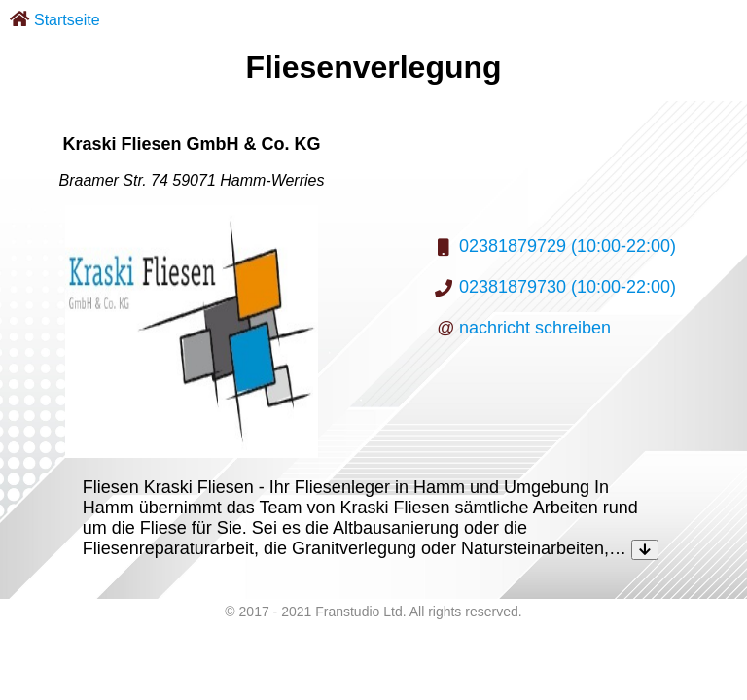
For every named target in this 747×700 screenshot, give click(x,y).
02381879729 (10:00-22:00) (568, 246)
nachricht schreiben (535, 328)
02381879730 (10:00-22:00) (568, 287)
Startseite (67, 20)
